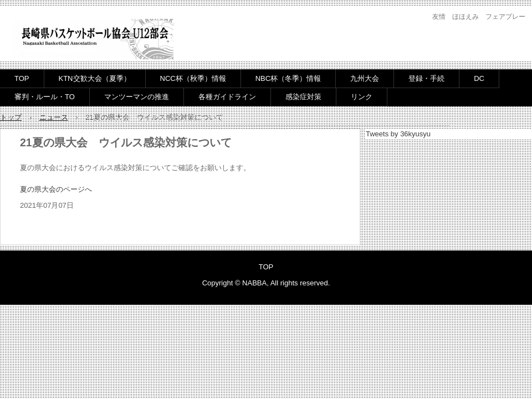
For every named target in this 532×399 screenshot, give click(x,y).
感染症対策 (303, 97)
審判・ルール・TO (45, 97)
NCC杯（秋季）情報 (193, 78)
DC (479, 78)
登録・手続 (426, 78)
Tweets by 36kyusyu (398, 134)
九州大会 (365, 78)
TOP (22, 78)
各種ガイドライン (227, 97)
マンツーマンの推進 (137, 97)
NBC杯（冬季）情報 (288, 78)
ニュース (54, 117)
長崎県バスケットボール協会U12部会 (93, 40)
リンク (362, 97)
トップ (11, 117)
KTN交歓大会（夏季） (95, 78)
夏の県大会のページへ (56, 189)
